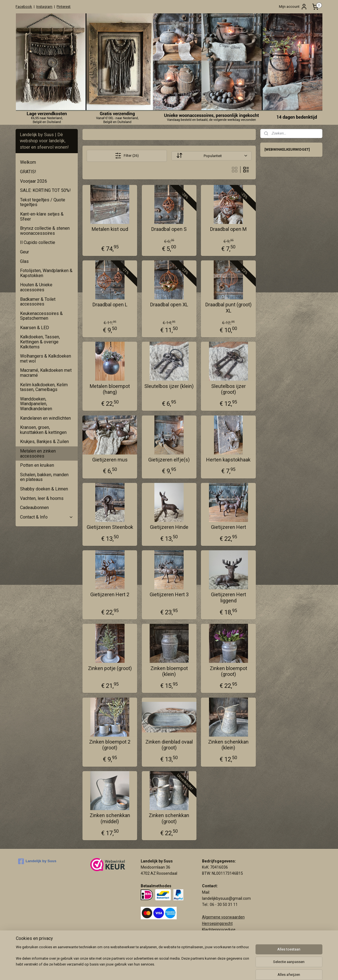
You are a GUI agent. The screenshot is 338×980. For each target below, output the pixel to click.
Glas (24, 261)
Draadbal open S (169, 229)
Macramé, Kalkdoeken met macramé (46, 373)
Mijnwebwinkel (270, 970)
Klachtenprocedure (219, 930)
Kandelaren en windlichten (45, 418)
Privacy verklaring (217, 936)
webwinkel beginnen (223, 970)
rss (203, 970)
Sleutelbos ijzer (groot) (228, 389)
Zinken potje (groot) (110, 668)
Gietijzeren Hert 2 (110, 594)
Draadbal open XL (169, 305)
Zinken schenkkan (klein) (228, 745)
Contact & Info (47, 517)
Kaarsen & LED (35, 328)
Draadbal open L (110, 305)
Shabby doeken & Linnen (44, 489)
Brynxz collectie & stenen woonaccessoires (45, 231)
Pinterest (64, 7)
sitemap (192, 970)
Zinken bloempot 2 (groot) (110, 745)
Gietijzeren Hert (228, 527)
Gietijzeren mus (110, 460)
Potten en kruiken (37, 465)
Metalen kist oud (110, 229)
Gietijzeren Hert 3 (169, 594)
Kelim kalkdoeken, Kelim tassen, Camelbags (44, 387)
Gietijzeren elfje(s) (169, 460)
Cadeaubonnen (34, 508)
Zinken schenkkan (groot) (169, 818)
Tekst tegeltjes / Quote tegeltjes (43, 202)
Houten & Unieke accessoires (36, 287)
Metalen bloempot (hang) (110, 389)
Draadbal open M (228, 229)
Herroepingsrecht (217, 923)
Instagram (44, 7)
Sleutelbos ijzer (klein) (169, 386)
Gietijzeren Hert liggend (228, 597)
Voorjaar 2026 (34, 181)
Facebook (24, 7)
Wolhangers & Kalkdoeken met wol (46, 359)
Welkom (28, 162)
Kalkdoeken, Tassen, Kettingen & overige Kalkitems (40, 342)
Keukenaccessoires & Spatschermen (41, 316)
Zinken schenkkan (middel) (110, 818)
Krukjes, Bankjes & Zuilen (44, 442)
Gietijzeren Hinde (169, 527)
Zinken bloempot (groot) (228, 671)
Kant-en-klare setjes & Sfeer (42, 217)
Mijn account (293, 7)
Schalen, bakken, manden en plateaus (44, 477)
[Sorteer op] (211, 156)
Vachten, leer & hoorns (42, 498)
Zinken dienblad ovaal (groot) (169, 745)
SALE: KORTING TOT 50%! (45, 190)
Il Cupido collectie (38, 242)
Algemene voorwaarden (223, 917)
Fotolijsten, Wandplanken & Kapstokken (46, 273)
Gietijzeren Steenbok (110, 527)
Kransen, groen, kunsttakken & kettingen (43, 430)
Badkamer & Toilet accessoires (38, 302)
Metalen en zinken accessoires (38, 454)
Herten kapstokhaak (228, 460)
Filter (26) (127, 156)
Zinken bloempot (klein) (169, 671)
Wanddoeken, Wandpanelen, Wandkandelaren (36, 404)
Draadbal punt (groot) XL (228, 308)
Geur (25, 252)
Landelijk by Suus (37, 861)
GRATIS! (28, 172)
